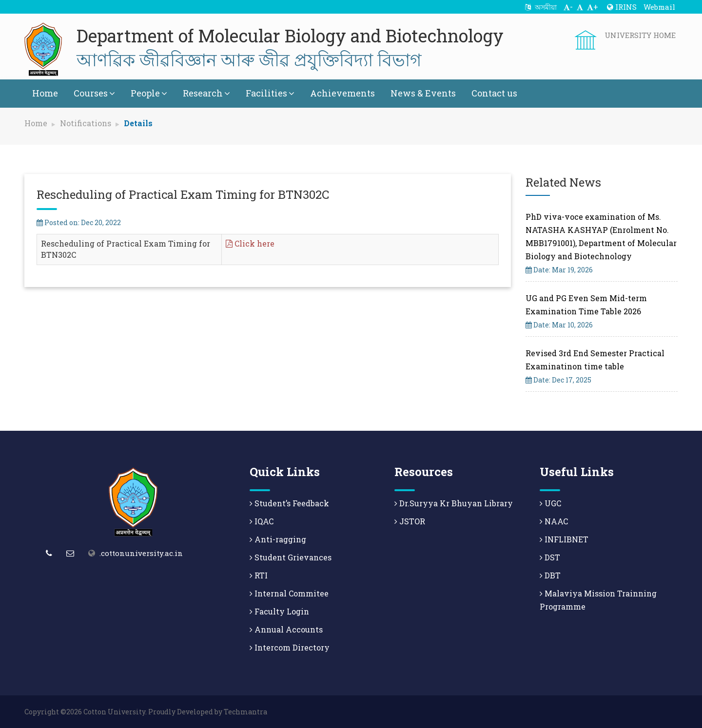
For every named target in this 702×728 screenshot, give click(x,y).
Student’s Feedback (289, 503)
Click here (250, 243)
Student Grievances (291, 557)
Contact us (494, 93)
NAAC (554, 521)
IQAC (262, 521)
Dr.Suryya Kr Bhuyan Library (454, 503)
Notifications (86, 123)
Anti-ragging (278, 539)
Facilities (270, 93)
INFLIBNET (564, 539)
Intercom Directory (290, 647)
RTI (259, 575)
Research (206, 93)
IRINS (622, 7)
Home (45, 93)
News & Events (423, 93)
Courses (94, 93)
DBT (550, 575)
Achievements (342, 93)
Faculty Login (279, 611)
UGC (550, 503)
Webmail (659, 7)
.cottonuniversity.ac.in (141, 553)
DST (550, 557)
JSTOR (410, 521)
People (149, 93)
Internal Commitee (289, 593)
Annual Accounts (286, 629)
